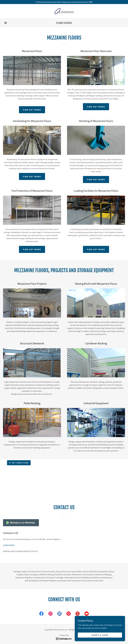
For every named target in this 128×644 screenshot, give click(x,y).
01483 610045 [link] (64, 23)
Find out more (32, 110)
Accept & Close (100, 635)
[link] (64, 11)
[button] (6, 23)
